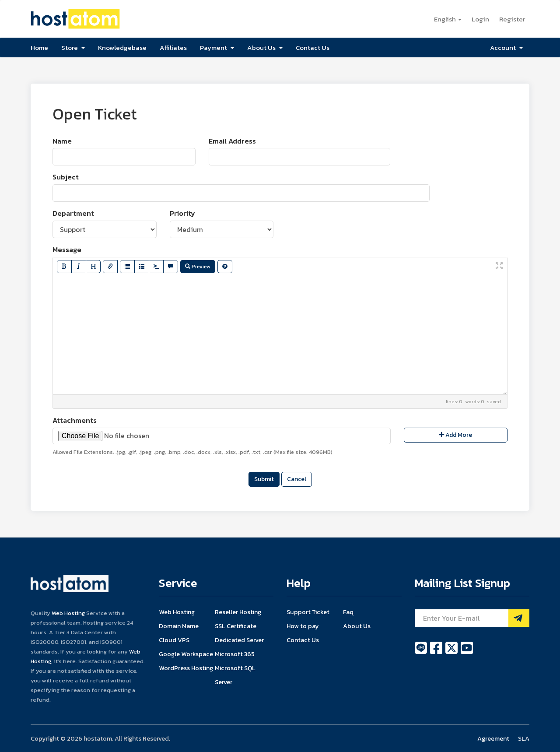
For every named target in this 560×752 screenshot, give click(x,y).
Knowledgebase (122, 47)
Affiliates (173, 47)
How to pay (303, 626)
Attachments (75, 420)
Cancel (297, 479)
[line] (422, 653)
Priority (182, 213)
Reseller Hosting (238, 612)
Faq (348, 612)
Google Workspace (186, 654)
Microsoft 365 (235, 654)
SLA (524, 738)
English (448, 19)
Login (480, 19)
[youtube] (467, 653)
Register (512, 19)
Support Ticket (308, 612)
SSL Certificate (236, 626)
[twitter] (452, 653)
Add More (455, 435)
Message (67, 250)
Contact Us (313, 47)
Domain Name (179, 626)
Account (506, 47)
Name (62, 141)
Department (73, 213)
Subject (66, 177)
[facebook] (437, 653)
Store (73, 47)
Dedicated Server (239, 640)
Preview (198, 267)
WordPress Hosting (186, 668)
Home (39, 47)
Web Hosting (68, 613)
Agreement (493, 738)
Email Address (232, 141)
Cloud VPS (174, 640)
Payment (217, 47)
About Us (265, 47)
